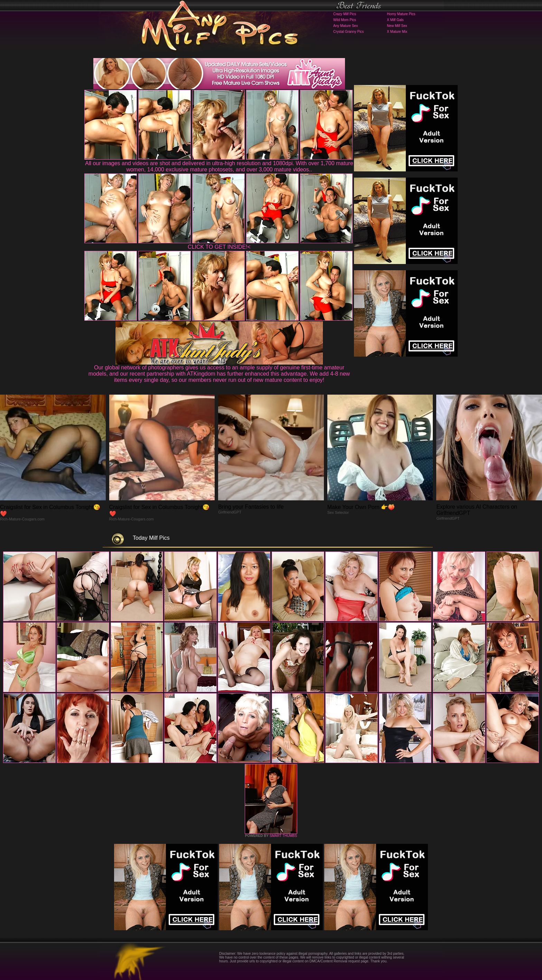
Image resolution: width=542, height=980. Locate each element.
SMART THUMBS (283, 836)
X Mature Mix (397, 32)
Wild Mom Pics (345, 20)
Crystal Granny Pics (348, 32)
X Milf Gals (395, 20)
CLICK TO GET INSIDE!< (219, 247)
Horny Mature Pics (401, 14)
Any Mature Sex (345, 26)
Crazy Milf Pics (345, 14)
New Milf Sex (397, 26)
